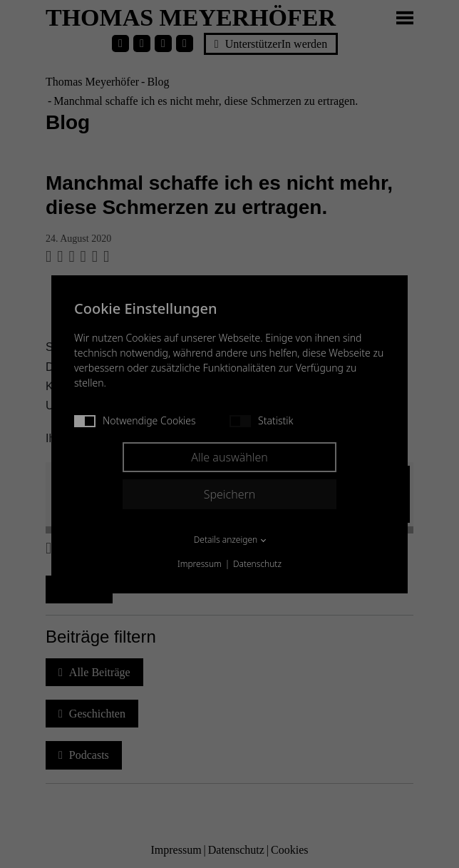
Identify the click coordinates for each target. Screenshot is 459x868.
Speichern (230, 494)
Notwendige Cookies (135, 420)
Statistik (261, 420)
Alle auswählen (229, 457)
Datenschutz (257, 564)
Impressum (200, 564)
